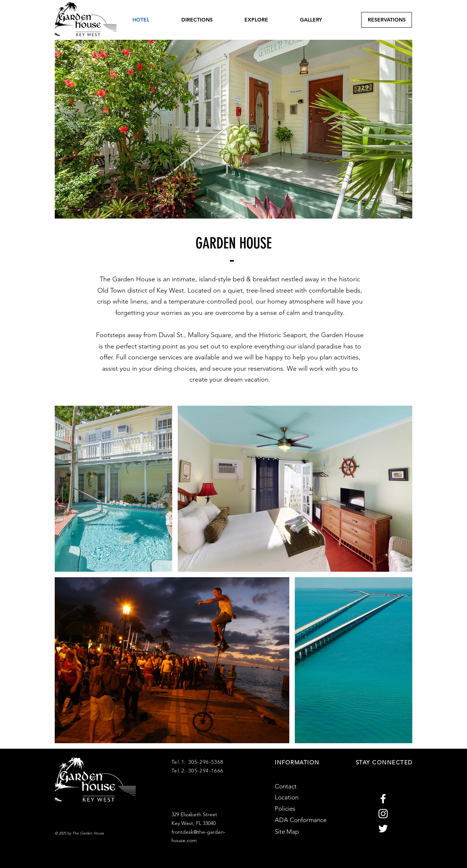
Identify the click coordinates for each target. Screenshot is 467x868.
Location (287, 797)
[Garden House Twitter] (383, 829)
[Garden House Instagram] (383, 814)
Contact (286, 786)
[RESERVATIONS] (387, 20)
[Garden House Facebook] (383, 799)
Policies (285, 809)
